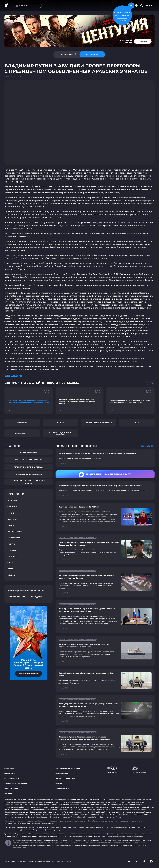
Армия (11, 525)
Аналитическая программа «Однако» (25, 597)
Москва (11, 575)
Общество (12, 519)
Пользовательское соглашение (68, 768)
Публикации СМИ (62, 788)
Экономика (13, 507)
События (59, 783)
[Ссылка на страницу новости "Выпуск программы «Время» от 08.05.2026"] (105, 517)
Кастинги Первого (11, 788)
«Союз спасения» (42, 814)
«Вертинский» (93, 814)
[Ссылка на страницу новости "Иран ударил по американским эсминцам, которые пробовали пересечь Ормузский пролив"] (105, 710)
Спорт (10, 563)
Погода (11, 569)
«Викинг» (65, 814)
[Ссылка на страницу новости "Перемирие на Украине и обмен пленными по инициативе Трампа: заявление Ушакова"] (105, 491)
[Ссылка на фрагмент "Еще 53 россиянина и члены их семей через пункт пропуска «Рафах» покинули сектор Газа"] (130, 401)
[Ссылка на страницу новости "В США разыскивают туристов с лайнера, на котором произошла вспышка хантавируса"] (105, 651)
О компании (9, 768)
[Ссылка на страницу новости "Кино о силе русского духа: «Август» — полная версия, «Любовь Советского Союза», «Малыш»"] (105, 549)
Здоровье (12, 556)
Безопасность (14, 538)
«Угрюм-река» (56, 814)
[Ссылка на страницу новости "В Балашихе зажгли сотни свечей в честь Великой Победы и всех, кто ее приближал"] (105, 582)
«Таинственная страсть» (109, 814)
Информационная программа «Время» (26, 591)
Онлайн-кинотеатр (12, 778)
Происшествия (15, 532)
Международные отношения (99, 423)
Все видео (8, 793)
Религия (11, 544)
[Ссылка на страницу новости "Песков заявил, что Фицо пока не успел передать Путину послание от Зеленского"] (105, 458)
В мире (60, 423)
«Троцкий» (74, 814)
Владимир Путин (22, 433)
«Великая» (83, 814)
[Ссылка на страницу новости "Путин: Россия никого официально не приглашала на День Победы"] (105, 681)
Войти (149, 6)
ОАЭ (137, 423)
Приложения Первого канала (16, 783)
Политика (22, 423)
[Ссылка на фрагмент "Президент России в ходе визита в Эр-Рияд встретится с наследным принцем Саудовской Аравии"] (80, 401)
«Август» (8, 814)
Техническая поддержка (65, 778)
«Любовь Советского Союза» (23, 814)
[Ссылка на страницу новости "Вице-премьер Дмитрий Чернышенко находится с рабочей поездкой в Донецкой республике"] (105, 616)
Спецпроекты (10, 773)
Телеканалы (138, 836)
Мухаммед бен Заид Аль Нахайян (60, 433)
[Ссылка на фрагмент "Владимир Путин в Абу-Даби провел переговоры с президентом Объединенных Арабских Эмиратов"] (29, 401)
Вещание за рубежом (139, 770)
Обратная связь (62, 773)
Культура (12, 550)
